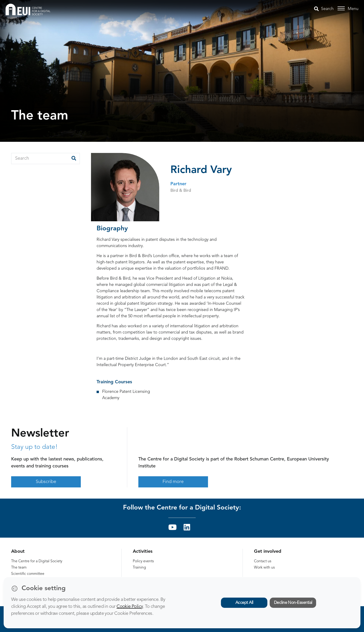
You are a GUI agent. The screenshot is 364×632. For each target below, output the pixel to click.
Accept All (244, 603)
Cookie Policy (130, 607)
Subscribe (46, 482)
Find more (173, 482)
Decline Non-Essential (293, 603)
